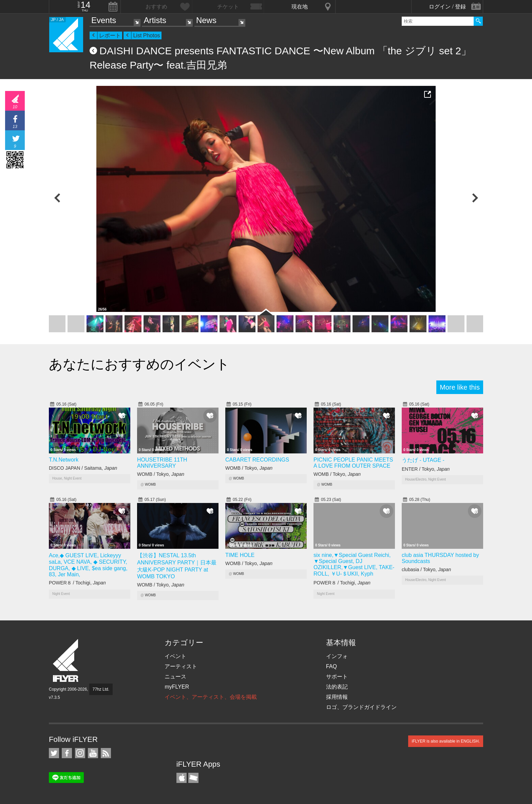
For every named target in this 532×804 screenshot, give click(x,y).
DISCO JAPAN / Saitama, (83, 468)
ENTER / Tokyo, (426, 469)
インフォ (337, 656)
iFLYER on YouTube (93, 753)
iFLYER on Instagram (80, 753)
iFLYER (66, 661)
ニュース (175, 677)
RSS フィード (106, 753)
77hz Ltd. (101, 689)
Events (104, 20)
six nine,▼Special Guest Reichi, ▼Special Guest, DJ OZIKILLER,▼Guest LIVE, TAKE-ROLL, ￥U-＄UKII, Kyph (354, 564)
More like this (460, 387)
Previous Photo (57, 198)
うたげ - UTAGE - (423, 460)
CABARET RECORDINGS (257, 460)
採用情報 (337, 697)
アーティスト (181, 666)
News (206, 20)
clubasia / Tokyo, (426, 569)
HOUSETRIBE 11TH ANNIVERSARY (162, 463)
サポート (337, 677)
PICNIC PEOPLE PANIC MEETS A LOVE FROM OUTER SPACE (353, 463)
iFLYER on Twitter (54, 753)
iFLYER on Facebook (67, 753)
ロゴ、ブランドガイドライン (361, 707)
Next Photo (475, 198)
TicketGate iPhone (193, 778)
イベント (175, 656)
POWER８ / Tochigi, (77, 583)
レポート (110, 35)
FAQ (331, 666)
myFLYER (177, 687)
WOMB (150, 484)
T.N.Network (64, 460)
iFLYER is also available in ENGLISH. (446, 741)
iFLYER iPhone (182, 778)
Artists (155, 20)
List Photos (146, 35)
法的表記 (337, 687)
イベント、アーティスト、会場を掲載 (211, 697)
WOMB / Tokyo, (161, 474)
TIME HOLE (240, 555)
